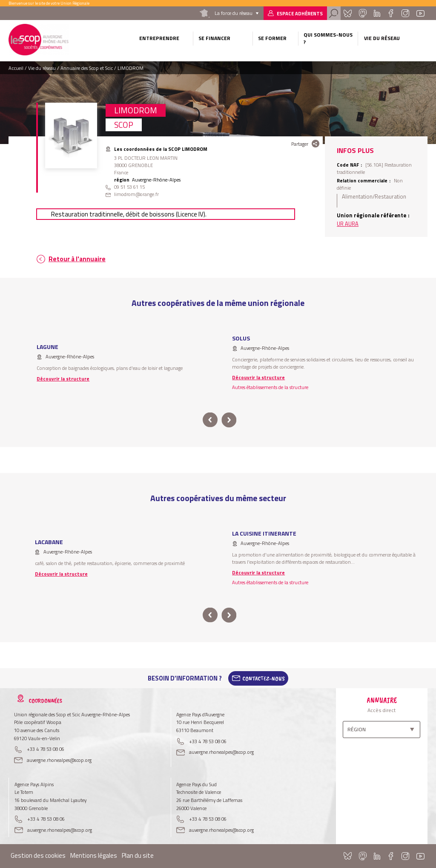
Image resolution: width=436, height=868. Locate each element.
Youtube (420, 13)
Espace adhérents (300, 13)
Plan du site (138, 855)
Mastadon (363, 13)
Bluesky (347, 13)
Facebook (391, 13)
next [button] (229, 420)
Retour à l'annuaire (77, 259)
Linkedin (377, 13)
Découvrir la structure (63, 379)
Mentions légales (94, 855)
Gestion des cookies (38, 855)
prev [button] (210, 420)
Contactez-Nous (264, 678)
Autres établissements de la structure (270, 387)
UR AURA (348, 224)
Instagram (405, 13)
